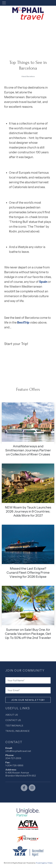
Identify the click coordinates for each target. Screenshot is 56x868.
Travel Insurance (17, 731)
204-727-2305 (13, 758)
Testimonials (14, 725)
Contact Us (13, 720)
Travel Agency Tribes (44, 863)
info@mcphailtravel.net (18, 751)
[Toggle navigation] (4, 3)
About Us (12, 715)
